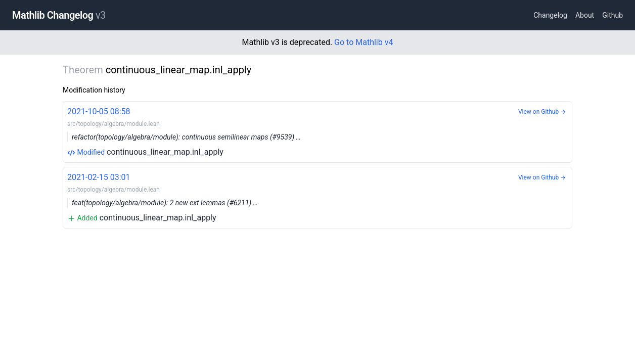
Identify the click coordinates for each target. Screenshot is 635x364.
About (585, 15)
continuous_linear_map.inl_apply (317, 131)
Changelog (550, 15)
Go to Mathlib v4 (364, 42)
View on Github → (542, 112)
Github (613, 15)
